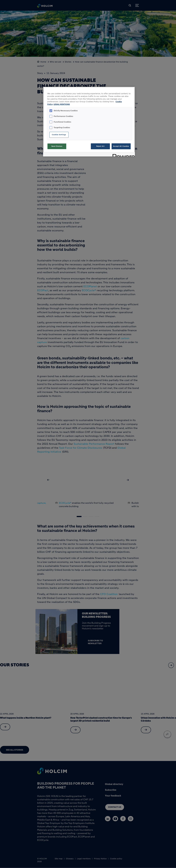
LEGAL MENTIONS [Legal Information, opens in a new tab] (62, 104)
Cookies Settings (59, 135)
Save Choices (57, 146)
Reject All (101, 146)
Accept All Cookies (121, 146)
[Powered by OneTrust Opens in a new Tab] (123, 155)
